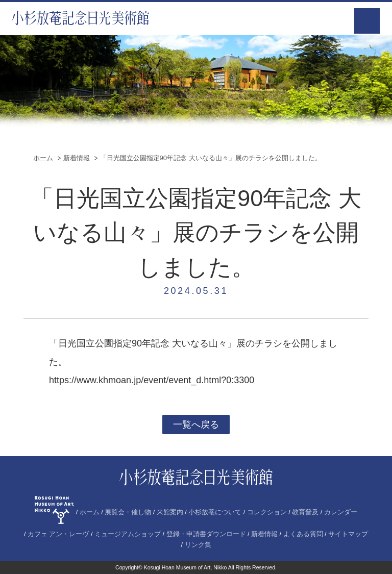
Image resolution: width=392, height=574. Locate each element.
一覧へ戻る (196, 425)
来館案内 (170, 512)
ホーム (43, 158)
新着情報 (77, 158)
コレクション (267, 512)
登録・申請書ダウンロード (206, 534)
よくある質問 (303, 534)
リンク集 (198, 545)
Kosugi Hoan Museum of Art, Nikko (186, 567)
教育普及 (305, 512)
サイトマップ (348, 534)
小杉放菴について (215, 512)
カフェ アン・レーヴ (58, 534)
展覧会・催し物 (128, 512)
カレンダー (341, 512)
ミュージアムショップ (128, 534)
